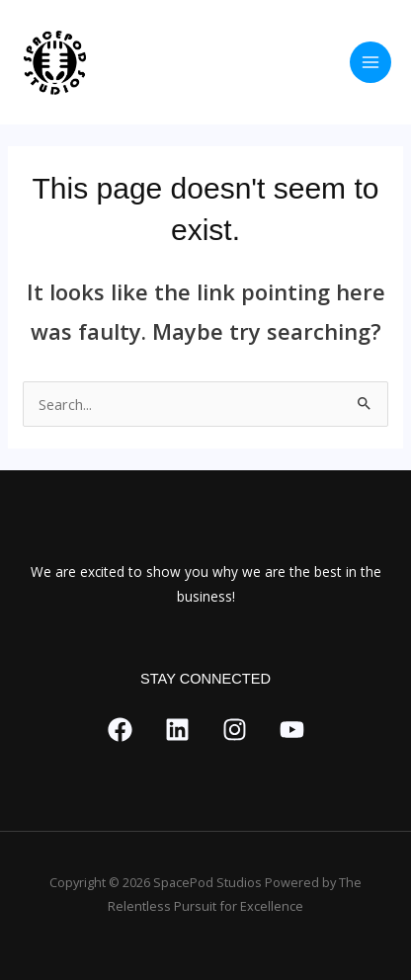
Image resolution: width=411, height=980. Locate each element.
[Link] (177, 730)
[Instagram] (235, 730)
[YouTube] (292, 730)
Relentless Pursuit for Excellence (205, 906)
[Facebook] (120, 730)
